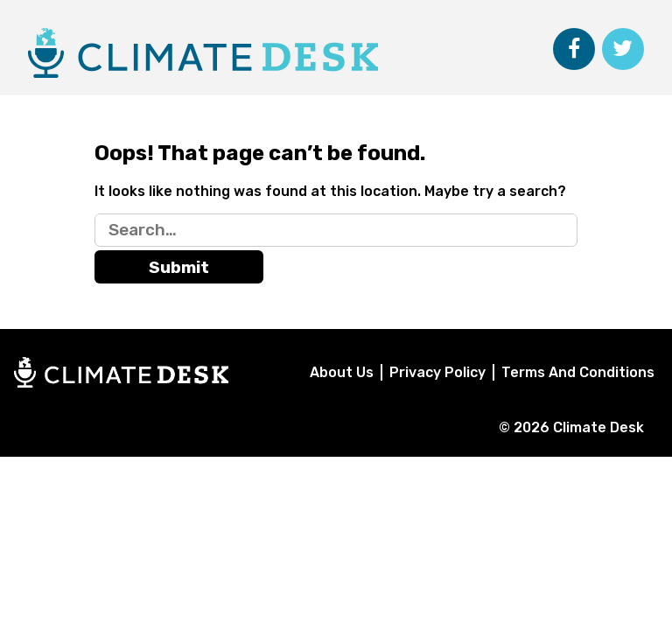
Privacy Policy (437, 372)
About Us (342, 372)
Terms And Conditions (578, 372)
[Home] (121, 383)
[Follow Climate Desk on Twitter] (623, 49)
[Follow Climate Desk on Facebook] (574, 49)
